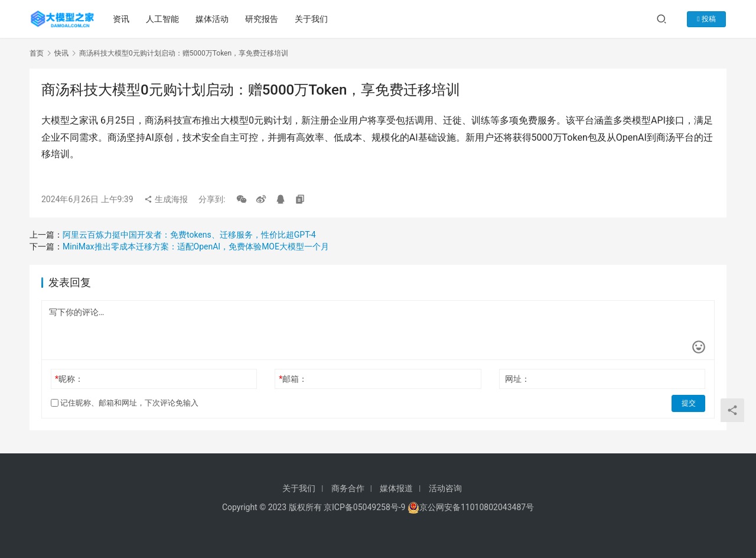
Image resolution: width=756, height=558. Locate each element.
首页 (37, 53)
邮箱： (293, 379)
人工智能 (162, 19)
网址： (517, 379)
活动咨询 (445, 488)
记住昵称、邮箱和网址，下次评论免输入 (125, 403)
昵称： (69, 379)
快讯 (61, 53)
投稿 (708, 19)
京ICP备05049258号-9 (364, 507)
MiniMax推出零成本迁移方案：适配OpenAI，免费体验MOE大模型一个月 (196, 246)
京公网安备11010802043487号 (477, 507)
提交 (689, 403)
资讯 (121, 19)
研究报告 (262, 19)
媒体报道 (396, 488)
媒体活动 (212, 19)
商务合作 (348, 488)
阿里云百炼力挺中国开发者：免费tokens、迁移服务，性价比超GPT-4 (189, 235)
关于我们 (311, 19)
